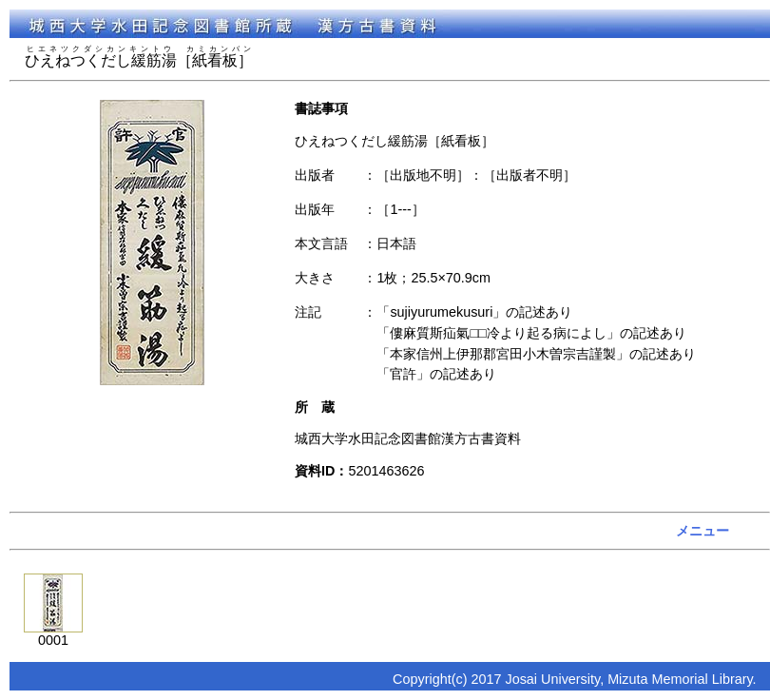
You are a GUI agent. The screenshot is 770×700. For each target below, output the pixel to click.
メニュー (703, 531)
